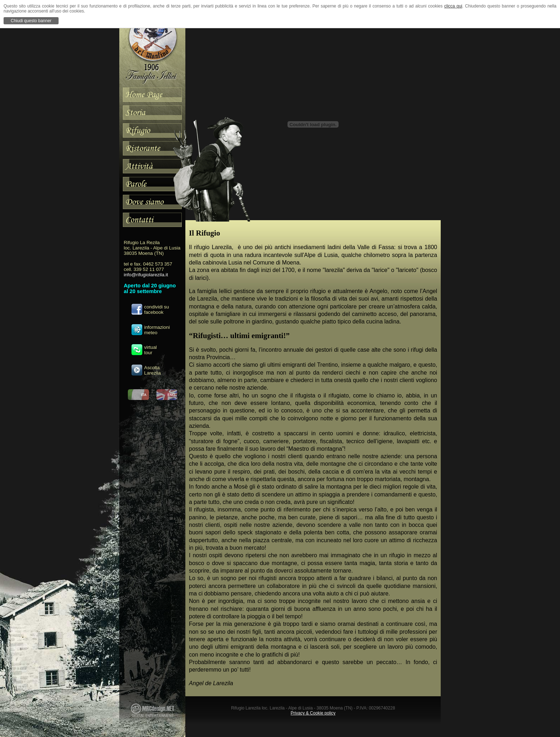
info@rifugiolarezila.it (146, 275)
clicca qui (453, 6)
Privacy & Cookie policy (313, 713)
